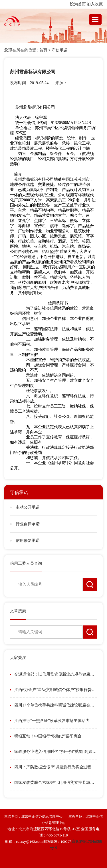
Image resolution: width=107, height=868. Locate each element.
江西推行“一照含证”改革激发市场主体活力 (52, 721)
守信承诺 (60, 50)
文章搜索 (18, 611)
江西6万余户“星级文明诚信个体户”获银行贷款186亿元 (56, 690)
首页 (43, 50)
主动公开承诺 (28, 507)
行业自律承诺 (28, 524)
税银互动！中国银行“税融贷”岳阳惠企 (48, 736)
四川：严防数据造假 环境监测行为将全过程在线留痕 (56, 767)
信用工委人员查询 (26, 563)
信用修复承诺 (28, 541)
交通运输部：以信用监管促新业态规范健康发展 (56, 674)
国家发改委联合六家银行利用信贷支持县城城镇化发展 (56, 783)
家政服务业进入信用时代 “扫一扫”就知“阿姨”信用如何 (56, 752)
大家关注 (18, 658)
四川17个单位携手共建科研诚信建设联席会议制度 (56, 705)
